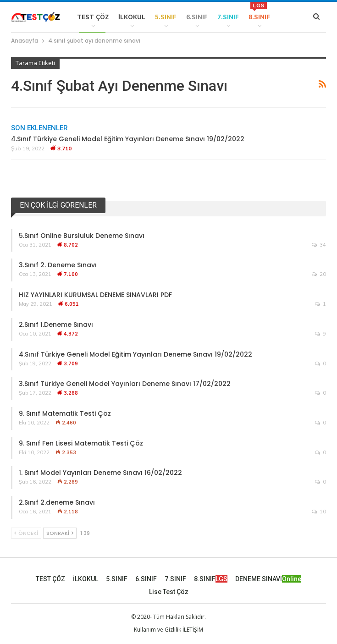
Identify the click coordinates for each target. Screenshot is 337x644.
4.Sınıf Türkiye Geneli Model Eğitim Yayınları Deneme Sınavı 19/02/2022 (128, 139)
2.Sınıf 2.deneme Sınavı (57, 502)
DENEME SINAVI (268, 579)
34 (319, 245)
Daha (289, 17)
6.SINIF (197, 17)
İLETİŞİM (193, 630)
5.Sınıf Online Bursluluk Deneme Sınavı (82, 236)
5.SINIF (166, 17)
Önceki (26, 533)
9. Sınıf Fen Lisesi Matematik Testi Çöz (81, 443)
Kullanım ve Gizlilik (157, 630)
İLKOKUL (132, 17)
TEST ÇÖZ (93, 17)
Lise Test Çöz (169, 592)
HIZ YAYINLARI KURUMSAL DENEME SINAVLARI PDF (95, 295)
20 (319, 274)
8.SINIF (259, 11)
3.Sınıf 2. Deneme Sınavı (58, 265)
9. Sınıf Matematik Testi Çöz (65, 413)
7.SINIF (228, 17)
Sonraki (60, 533)
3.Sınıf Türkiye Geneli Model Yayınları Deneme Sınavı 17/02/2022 (125, 384)
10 (319, 512)
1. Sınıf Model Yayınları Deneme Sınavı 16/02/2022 (100, 473)
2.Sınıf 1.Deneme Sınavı (56, 325)
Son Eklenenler (39, 128)
